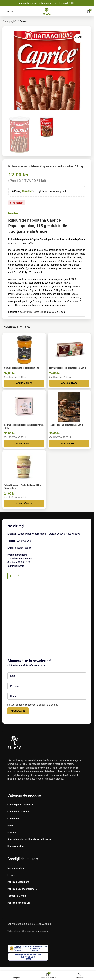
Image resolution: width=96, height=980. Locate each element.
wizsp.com (43, 931)
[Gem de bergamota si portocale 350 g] (24, 350)
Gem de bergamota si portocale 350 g (22, 368)
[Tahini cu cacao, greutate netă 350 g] (69, 407)
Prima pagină (9, 21)
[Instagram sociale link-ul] (19, 576)
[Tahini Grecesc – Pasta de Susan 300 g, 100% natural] (24, 467)
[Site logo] (47, 11)
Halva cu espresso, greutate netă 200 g (68, 368)
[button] (24, 383)
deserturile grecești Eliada (33, 312)
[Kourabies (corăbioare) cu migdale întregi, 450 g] (24, 407)
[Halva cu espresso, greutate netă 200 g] (69, 350)
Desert (23, 21)
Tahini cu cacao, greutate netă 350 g (66, 425)
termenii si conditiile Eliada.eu (43, 705)
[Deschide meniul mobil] (9, 11)
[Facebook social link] (11, 576)
